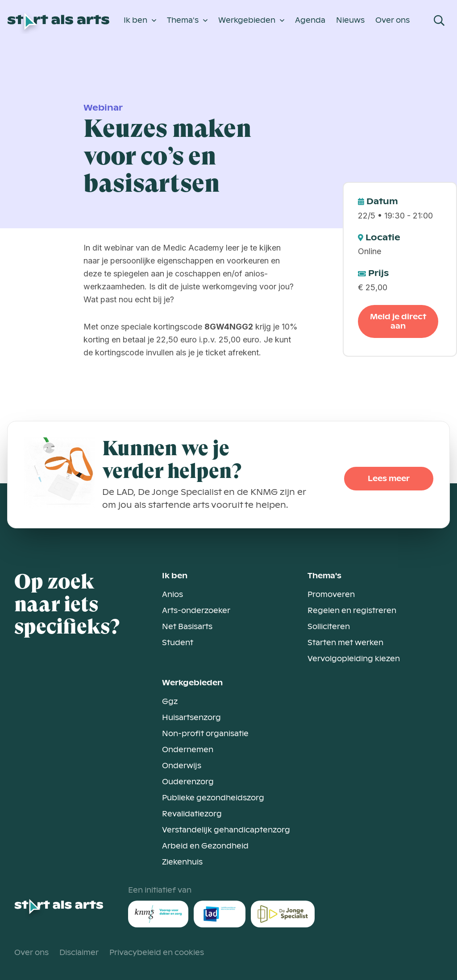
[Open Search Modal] (439, 21)
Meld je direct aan (398, 321)
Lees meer (389, 479)
